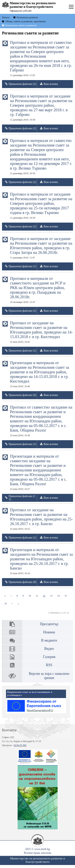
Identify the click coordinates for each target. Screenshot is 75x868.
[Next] (12, 604)
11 (38, 596)
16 (7, 603)
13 (52, 596)
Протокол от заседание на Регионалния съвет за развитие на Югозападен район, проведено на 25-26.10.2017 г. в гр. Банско (41, 519)
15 (67, 596)
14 (60, 596)
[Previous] (11, 596)
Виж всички (51, 84)
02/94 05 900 (20, 745)
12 (45, 596)
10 (31, 596)
